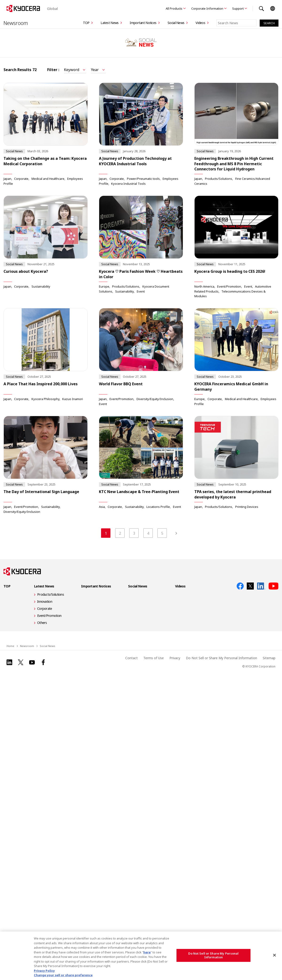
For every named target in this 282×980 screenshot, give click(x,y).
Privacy (175, 653)
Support (238, 8)
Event (141, 291)
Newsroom (16, 23)
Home (10, 641)
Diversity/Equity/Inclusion (155, 399)
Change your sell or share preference (63, 975)
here (147, 952)
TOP (86, 23)
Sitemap (269, 653)
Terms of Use (154, 653)
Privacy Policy (44, 971)
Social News (176, 23)
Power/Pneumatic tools (143, 179)
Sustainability (41, 286)
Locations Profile (158, 507)
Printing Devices (247, 507)
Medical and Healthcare (48, 179)
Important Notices (143, 23)
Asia (102, 507)
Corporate (21, 179)
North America (204, 286)
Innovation (45, 597)
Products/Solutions (219, 179)
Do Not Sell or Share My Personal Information (221, 653)
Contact (131, 653)
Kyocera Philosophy (45, 399)
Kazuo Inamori (73, 399)
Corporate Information (207, 8)
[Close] (274, 955)
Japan (7, 179)
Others (42, 618)
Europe (104, 286)
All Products (174, 8)
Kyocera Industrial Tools (128, 184)
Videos (200, 23)
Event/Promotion (229, 286)
